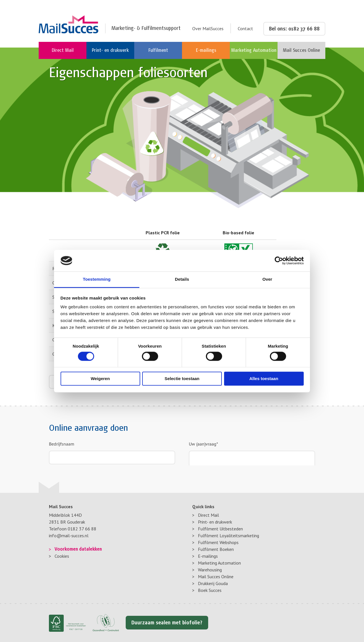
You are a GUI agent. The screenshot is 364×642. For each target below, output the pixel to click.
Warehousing (210, 570)
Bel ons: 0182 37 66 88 (294, 29)
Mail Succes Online (216, 577)
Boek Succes (210, 590)
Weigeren (100, 379)
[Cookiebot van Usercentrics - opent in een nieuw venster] (279, 261)
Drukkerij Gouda (213, 583)
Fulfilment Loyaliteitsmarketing (228, 536)
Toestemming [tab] (97, 279)
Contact (245, 28)
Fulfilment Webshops (218, 542)
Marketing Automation (219, 563)
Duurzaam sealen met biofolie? (167, 623)
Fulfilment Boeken (216, 549)
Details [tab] (182, 279)
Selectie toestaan (182, 379)
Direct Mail (208, 515)
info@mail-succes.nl (69, 536)
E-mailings (208, 556)
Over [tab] (267, 279)
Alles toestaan (264, 379)
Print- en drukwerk (215, 522)
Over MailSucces (208, 28)
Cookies (62, 556)
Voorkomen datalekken (78, 549)
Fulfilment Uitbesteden (220, 529)
